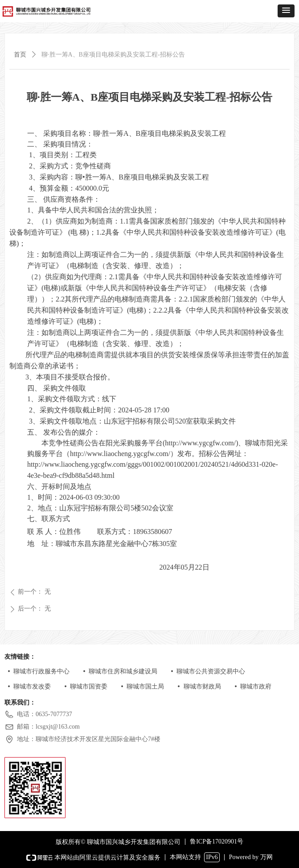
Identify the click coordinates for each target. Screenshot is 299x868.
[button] (286, 11)
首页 (20, 55)
